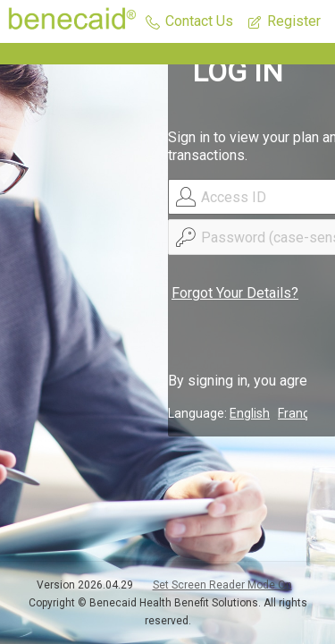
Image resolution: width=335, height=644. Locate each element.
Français (301, 413)
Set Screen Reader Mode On (222, 585)
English (250, 413)
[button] (189, 22)
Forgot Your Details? (235, 293)
